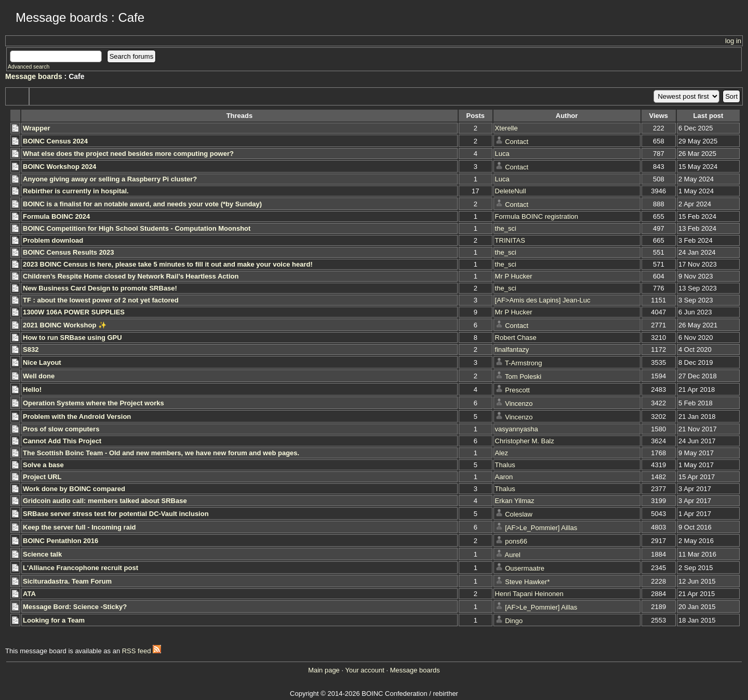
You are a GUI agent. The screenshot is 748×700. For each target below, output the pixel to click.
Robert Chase (516, 338)
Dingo (514, 621)
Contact (517, 142)
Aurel (513, 555)
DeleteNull (511, 191)
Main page (324, 670)
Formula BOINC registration (537, 216)
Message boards (34, 76)
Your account (364, 670)
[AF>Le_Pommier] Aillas (541, 528)
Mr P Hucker (514, 276)
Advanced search (29, 67)
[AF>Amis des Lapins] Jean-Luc (543, 300)
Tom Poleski (523, 377)
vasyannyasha (517, 429)
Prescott (517, 390)
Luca (502, 154)
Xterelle (506, 128)
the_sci (506, 228)
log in (733, 41)
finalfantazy (512, 349)
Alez (502, 453)
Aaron (504, 477)
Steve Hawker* (527, 582)
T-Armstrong (524, 363)
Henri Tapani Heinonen (529, 594)
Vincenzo (519, 404)
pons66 (516, 541)
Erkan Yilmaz (515, 501)
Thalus (505, 465)
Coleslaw (519, 514)
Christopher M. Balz (525, 441)
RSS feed (142, 651)
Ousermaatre (525, 568)
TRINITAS (510, 240)
